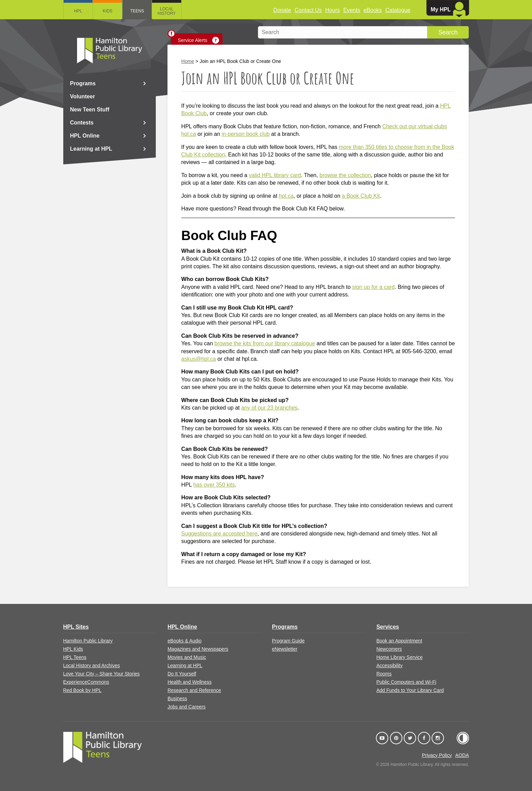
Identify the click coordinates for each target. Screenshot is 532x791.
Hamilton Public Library (88, 641)
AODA (462, 755)
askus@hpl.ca (199, 359)
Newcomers (389, 649)
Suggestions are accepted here (219, 534)
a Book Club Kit (361, 196)
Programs (83, 83)
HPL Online (85, 136)
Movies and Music (187, 657)
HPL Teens (75, 657)
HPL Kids (73, 649)
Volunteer (83, 96)
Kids (108, 11)
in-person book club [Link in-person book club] (246, 134)
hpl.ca (286, 196)
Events (352, 10)
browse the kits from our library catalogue (265, 343)
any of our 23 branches (269, 408)
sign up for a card (373, 287)
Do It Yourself (182, 674)
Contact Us (308, 10)
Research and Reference (194, 690)
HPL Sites (76, 627)
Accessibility (389, 665)
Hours (333, 10)
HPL (78, 11)
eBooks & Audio (184, 641)
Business (177, 698)
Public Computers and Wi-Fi (406, 682)
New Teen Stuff (90, 110)
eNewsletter (285, 649)
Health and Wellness (189, 682)
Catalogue (398, 10)
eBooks (373, 10)
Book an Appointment (399, 641)
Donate (282, 10)
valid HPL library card (275, 175)
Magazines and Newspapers (198, 649)
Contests (82, 123)
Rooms (384, 674)
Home (188, 61)
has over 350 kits (214, 485)
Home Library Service (399, 657)
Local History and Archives (92, 665)
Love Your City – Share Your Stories (102, 674)
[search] (363, 32)
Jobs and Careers (187, 707)
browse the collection (345, 175)
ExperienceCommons (86, 682)
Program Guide (288, 641)
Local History (167, 11)
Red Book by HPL (82, 690)
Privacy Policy (437, 755)
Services (388, 627)
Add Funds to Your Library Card (410, 690)
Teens (137, 11)
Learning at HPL (91, 149)
